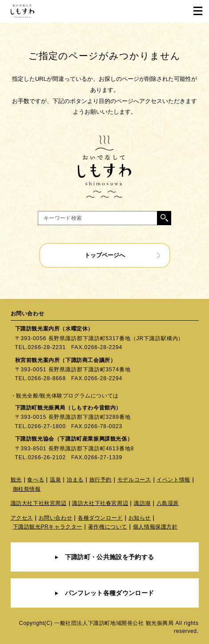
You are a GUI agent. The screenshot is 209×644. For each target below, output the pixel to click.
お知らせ (140, 518)
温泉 (55, 480)
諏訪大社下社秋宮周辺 (39, 503)
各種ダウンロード (100, 518)
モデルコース (134, 480)
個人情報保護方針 (155, 527)
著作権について (108, 527)
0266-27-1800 (47, 426)
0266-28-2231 (47, 347)
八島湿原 (168, 503)
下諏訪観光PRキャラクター (48, 527)
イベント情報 (173, 480)
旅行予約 (100, 480)
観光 (16, 480)
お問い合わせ (56, 518)
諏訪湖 (142, 503)
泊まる (75, 480)
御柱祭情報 (27, 489)
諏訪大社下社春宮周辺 (100, 503)
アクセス (22, 518)
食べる (36, 480)
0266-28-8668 (47, 378)
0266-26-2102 (47, 457)
